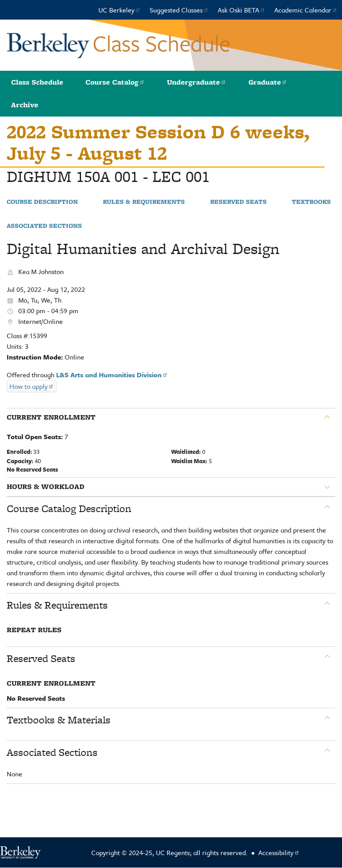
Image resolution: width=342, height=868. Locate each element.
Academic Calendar (306, 10)
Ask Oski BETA (242, 10)
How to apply (32, 386)
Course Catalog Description (69, 509)
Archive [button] (25, 105)
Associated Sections (44, 226)
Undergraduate (197, 82)
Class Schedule (37, 82)
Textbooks (311, 202)
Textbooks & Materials (59, 720)
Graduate (268, 82)
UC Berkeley (120, 10)
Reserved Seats (238, 202)
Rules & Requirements (144, 202)
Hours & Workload (45, 487)
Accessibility (279, 852)
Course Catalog (115, 82)
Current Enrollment (51, 417)
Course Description (42, 202)
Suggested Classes (179, 10)
